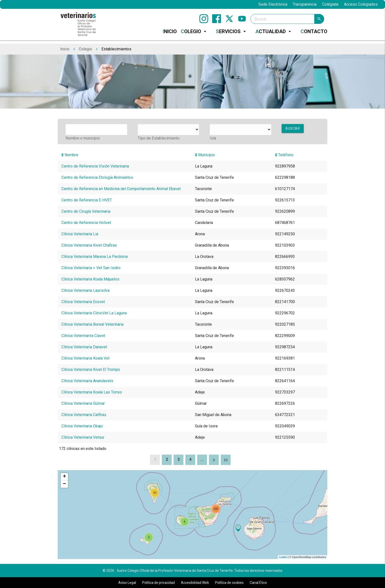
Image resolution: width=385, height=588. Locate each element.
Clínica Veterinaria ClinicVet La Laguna (94, 313)
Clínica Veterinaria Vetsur (83, 437)
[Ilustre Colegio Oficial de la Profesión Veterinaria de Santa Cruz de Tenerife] (78, 24)
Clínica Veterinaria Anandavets (87, 381)
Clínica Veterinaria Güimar (83, 403)
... (202, 459)
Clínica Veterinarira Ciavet (83, 336)
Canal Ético (258, 583)
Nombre (70, 155)
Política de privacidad (158, 583)
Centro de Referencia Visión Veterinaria (95, 166)
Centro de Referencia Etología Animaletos (97, 177)
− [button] (64, 484)
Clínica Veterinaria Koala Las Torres (92, 392)
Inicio (65, 49)
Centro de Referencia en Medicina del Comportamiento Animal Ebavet (121, 189)
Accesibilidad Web (195, 583)
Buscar (293, 128)
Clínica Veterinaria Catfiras (84, 415)
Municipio (205, 155)
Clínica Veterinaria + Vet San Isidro (91, 268)
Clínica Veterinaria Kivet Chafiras (89, 245)
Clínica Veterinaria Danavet (84, 347)
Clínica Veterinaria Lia (80, 234)
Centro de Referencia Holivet (86, 223)
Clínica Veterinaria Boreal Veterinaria (92, 324)
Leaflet (283, 557)
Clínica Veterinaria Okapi (82, 426)
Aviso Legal (127, 583)
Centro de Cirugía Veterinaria (86, 211)
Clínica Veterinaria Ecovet (83, 302)
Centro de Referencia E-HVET (87, 200)
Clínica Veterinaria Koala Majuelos (90, 279)
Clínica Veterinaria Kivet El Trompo (91, 370)
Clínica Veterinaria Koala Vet (85, 358)
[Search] (287, 19)
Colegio (85, 49)
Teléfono (284, 155)
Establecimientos (116, 49)
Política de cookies (229, 583)
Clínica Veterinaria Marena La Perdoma (95, 257)
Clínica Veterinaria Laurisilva (85, 290)
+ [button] (64, 477)
